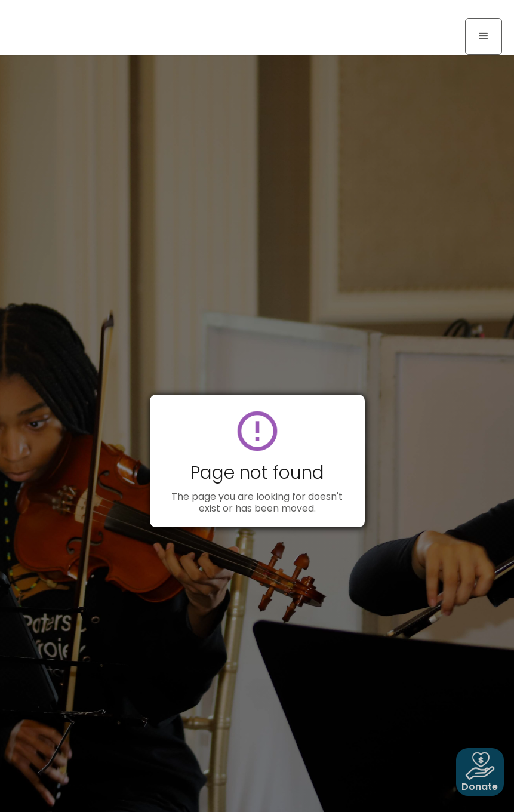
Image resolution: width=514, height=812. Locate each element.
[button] (484, 36)
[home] (66, 12)
